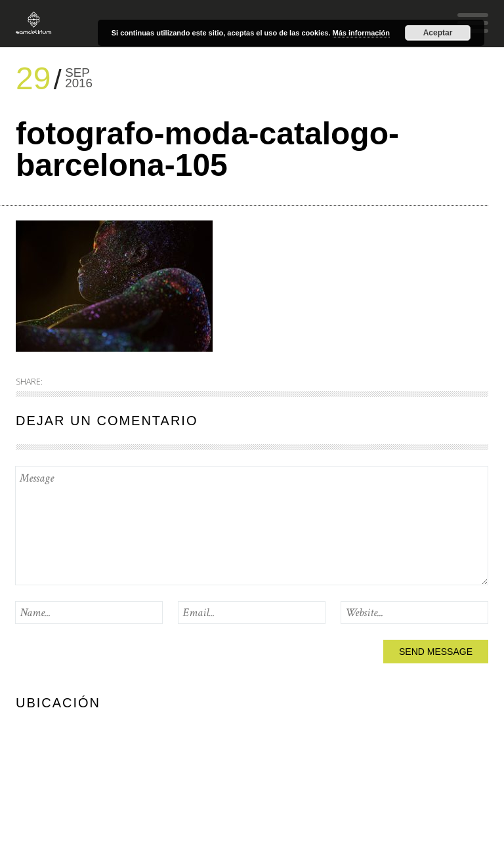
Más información (361, 33)
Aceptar (438, 33)
